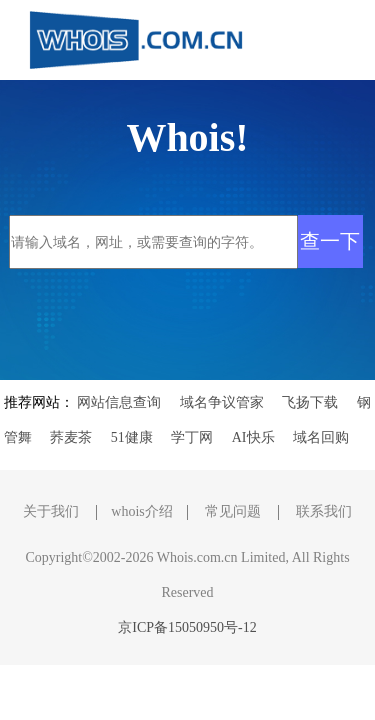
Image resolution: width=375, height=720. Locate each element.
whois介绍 (141, 511)
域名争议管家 (222, 402)
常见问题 (233, 511)
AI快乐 (253, 437)
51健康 (132, 437)
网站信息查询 (119, 402)
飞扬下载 (310, 402)
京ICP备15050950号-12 (187, 627)
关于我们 (51, 511)
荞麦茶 (71, 437)
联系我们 (324, 511)
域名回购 (321, 437)
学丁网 (192, 437)
